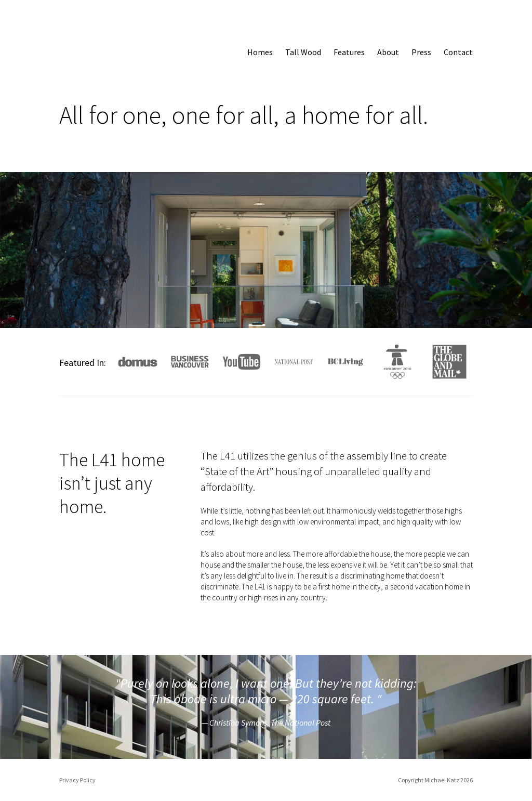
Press (421, 52)
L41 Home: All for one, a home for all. (89, 50)
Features (349, 52)
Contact (458, 52)
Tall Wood (303, 52)
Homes (260, 52)
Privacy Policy (77, 780)
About (388, 52)
